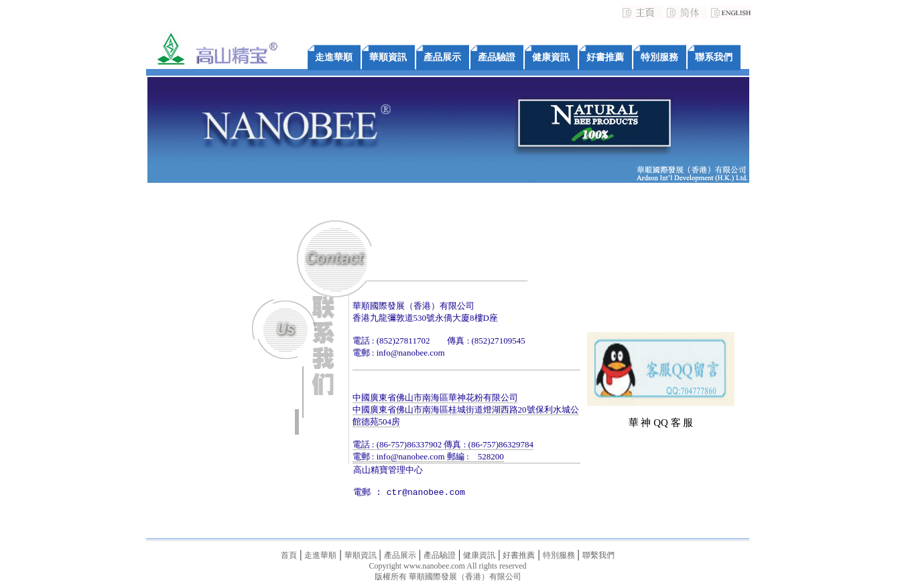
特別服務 (659, 57)
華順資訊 (388, 57)
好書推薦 (605, 57)
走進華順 (334, 57)
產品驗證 (497, 57)
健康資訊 (551, 57)
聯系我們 (714, 57)
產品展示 (442, 57)
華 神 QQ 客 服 (661, 423)
